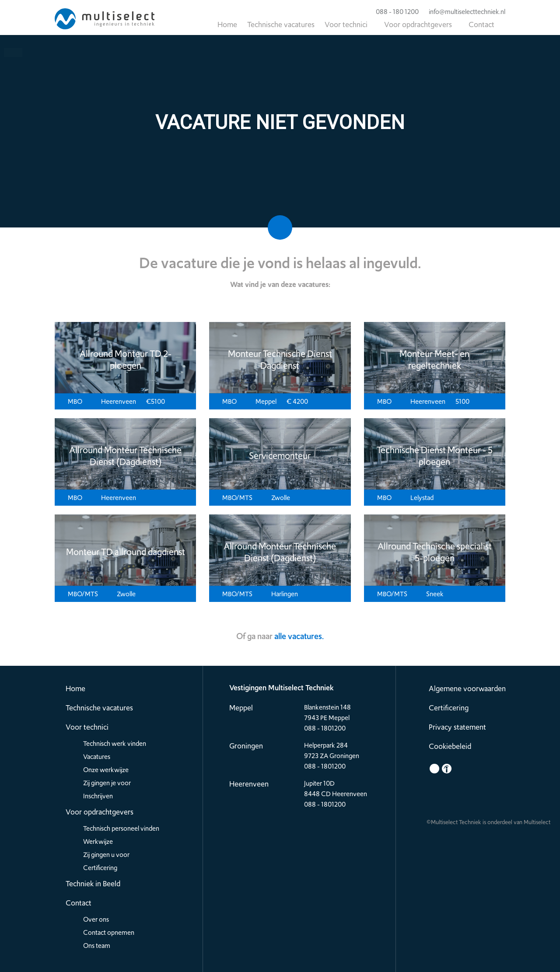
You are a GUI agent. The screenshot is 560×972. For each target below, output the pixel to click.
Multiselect (537, 822)
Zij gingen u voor (106, 855)
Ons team (97, 946)
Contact (481, 24)
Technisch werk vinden (115, 744)
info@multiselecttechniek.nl (463, 12)
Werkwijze (98, 842)
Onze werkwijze (106, 770)
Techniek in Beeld (93, 884)
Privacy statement (457, 727)
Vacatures (97, 757)
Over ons (96, 920)
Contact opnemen (109, 933)
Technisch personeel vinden (121, 829)
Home (227, 24)
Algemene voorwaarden (467, 689)
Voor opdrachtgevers (418, 24)
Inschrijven (98, 796)
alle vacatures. (299, 636)
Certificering (100, 868)
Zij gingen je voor (107, 783)
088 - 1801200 (325, 728)
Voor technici (346, 24)
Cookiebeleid (450, 746)
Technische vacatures (281, 24)
